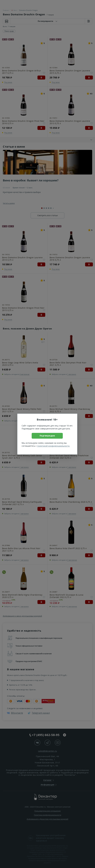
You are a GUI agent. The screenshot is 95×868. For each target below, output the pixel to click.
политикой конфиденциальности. (54, 446)
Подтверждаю (47, 436)
